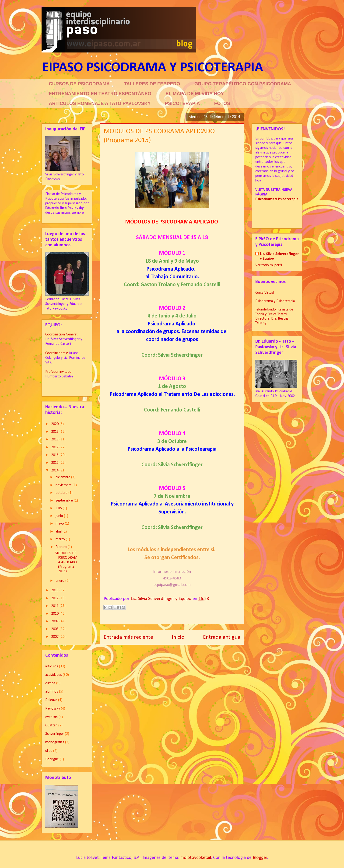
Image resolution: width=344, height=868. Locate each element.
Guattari (51, 725)
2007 (55, 637)
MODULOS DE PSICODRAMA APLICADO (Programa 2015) (66, 562)
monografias (55, 742)
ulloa (49, 751)
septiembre (65, 501)
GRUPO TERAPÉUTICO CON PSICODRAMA (243, 84)
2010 (55, 614)
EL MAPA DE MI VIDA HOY (195, 94)
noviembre (64, 485)
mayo (60, 524)
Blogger (260, 858)
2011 (55, 606)
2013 (55, 590)
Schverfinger (55, 734)
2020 (55, 424)
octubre (62, 493)
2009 (55, 621)
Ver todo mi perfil (269, 265)
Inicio (178, 637)
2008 (55, 629)
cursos (50, 683)
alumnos (52, 692)
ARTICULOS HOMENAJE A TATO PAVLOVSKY (100, 103)
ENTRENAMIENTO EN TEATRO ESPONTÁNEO (100, 94)
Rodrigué (52, 759)
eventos (51, 717)
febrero (62, 547)
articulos (52, 666)
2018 (55, 439)
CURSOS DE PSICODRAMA (79, 84)
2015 (55, 463)
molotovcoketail (196, 858)
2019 (55, 432)
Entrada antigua (222, 637)
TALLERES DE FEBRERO (152, 84)
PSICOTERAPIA (183, 103)
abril (59, 532)
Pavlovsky (53, 709)
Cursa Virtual (265, 293)
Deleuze (51, 700)
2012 (55, 598)
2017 (55, 447)
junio (60, 516)
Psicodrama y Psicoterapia (275, 301)
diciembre (63, 477)
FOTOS (222, 103)
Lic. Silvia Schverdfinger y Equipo (279, 256)
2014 (55, 471)
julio (59, 508)
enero (60, 581)
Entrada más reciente (128, 637)
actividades (54, 675)
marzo (61, 539)
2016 (55, 455)
